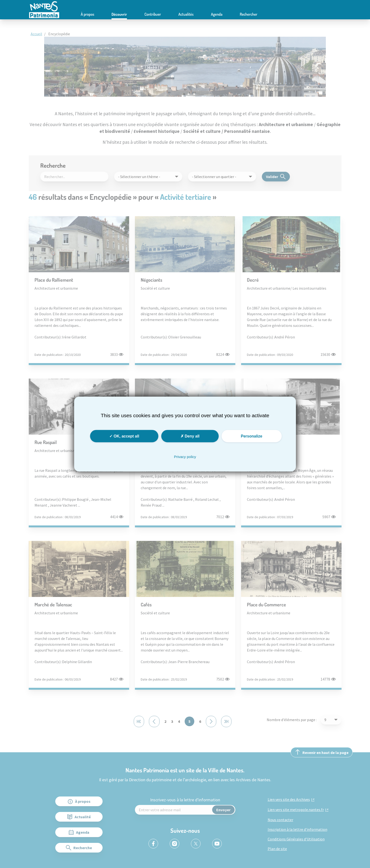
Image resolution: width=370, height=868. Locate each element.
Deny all (190, 436)
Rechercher (249, 14)
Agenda (217, 14)
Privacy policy (185, 456)
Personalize (252, 436)
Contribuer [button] (153, 14)
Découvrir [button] (119, 14)
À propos (88, 14)
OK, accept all (124, 436)
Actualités (186, 14)
